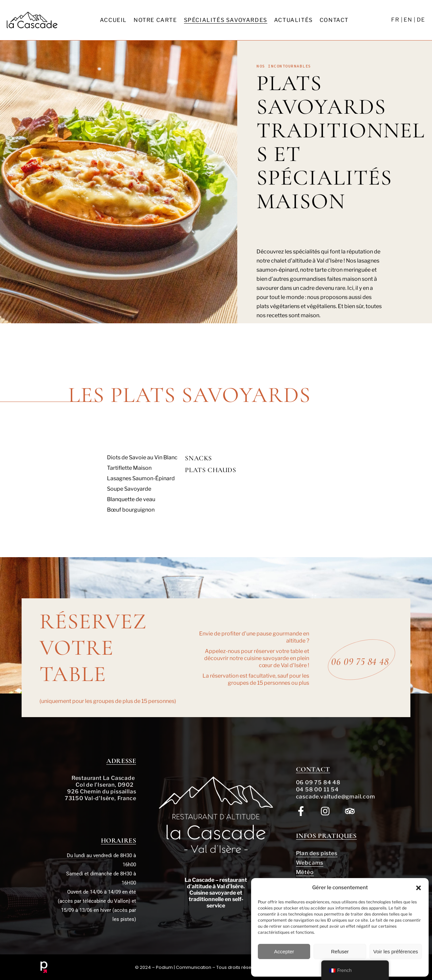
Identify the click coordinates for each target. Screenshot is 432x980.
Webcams (310, 863)
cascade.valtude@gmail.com (336, 797)
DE (421, 20)
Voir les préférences (396, 951)
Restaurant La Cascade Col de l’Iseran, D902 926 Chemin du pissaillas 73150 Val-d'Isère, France (100, 788)
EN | (410, 20)
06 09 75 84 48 (318, 782)
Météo (305, 872)
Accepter (284, 951)
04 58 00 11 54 (317, 790)
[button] (418, 888)
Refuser (340, 951)
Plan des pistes (317, 853)
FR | (397, 20)
